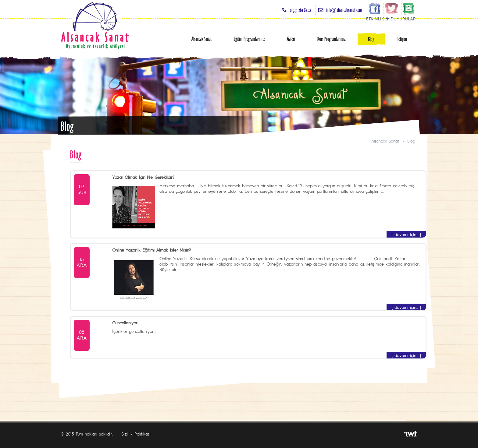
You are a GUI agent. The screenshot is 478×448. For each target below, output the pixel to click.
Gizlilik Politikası (136, 434)
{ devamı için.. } (406, 234)
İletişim (402, 39)
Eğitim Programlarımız (249, 39)
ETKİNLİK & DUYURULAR (391, 19)
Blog (371, 39)
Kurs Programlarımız (332, 39)
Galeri (291, 39)
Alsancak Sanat (202, 39)
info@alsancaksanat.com (344, 10)
